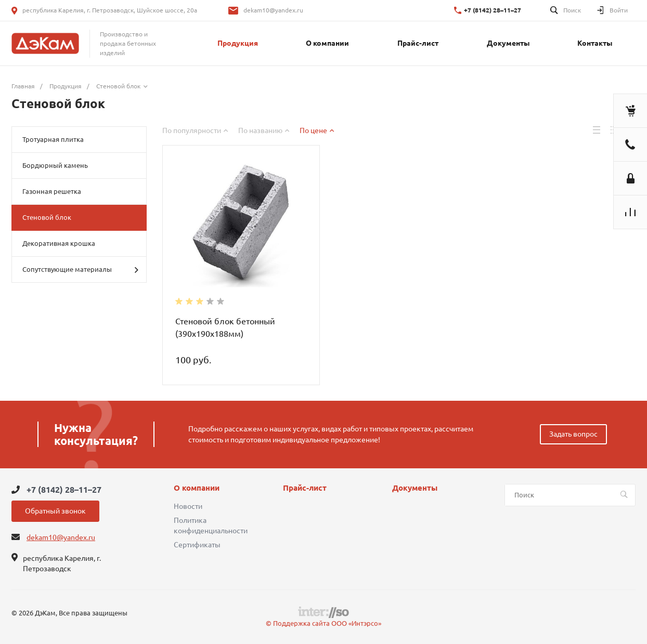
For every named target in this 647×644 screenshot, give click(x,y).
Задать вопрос (573, 434)
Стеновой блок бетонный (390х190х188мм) (225, 327)
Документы (415, 488)
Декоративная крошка (59, 243)
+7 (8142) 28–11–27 (493, 10)
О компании (197, 488)
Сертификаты (197, 545)
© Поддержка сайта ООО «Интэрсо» (323, 623)
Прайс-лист (305, 488)
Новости (188, 506)
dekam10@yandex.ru (273, 10)
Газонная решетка (52, 191)
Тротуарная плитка (53, 139)
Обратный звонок (55, 511)
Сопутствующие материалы (80, 270)
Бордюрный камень (55, 165)
